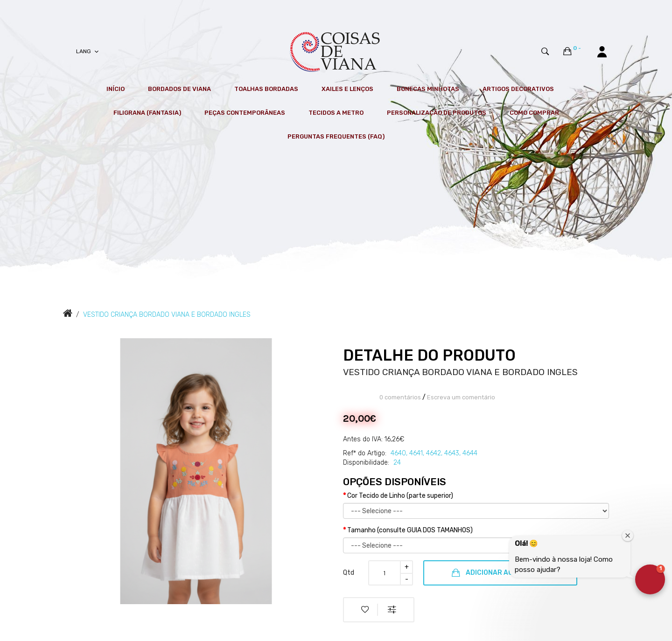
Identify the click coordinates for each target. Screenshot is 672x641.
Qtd (349, 573)
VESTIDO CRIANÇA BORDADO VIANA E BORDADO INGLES (167, 315)
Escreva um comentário (461, 397)
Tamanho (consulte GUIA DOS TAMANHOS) (410, 530)
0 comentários (400, 397)
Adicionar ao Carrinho (500, 573)
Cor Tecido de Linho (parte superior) (400, 496)
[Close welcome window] (628, 536)
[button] (650, 579)
